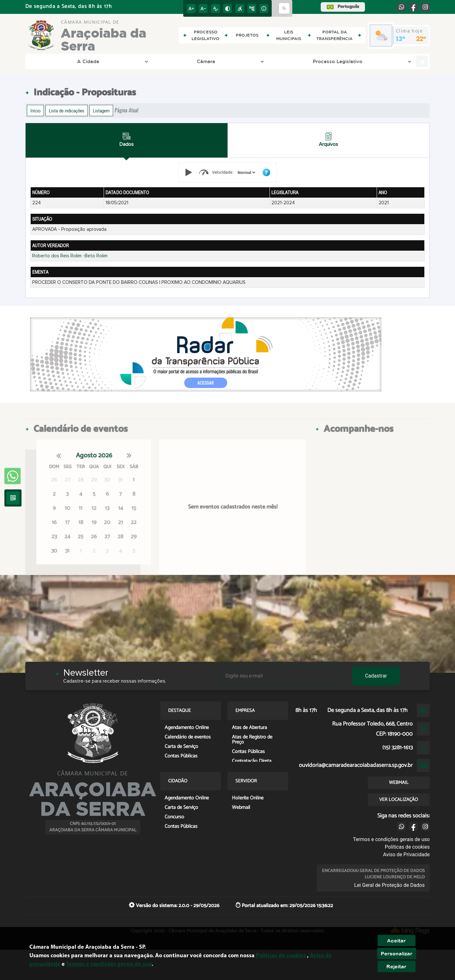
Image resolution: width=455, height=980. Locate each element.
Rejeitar (396, 966)
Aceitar (396, 941)
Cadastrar (376, 676)
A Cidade (51, 61)
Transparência (194, 61)
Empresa (324, 61)
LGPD (230, 61)
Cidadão (360, 61)
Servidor (396, 61)
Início (35, 111)
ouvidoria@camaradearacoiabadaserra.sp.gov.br (356, 765)
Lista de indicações (67, 111)
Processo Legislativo (136, 61)
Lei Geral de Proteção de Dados (389, 885)
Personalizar (397, 953)
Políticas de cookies (407, 847)
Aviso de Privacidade (406, 855)
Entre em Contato (277, 61)
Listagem (101, 111)
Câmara (87, 61)
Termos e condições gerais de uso (391, 839)
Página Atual (127, 110)
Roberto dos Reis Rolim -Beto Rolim (70, 256)
